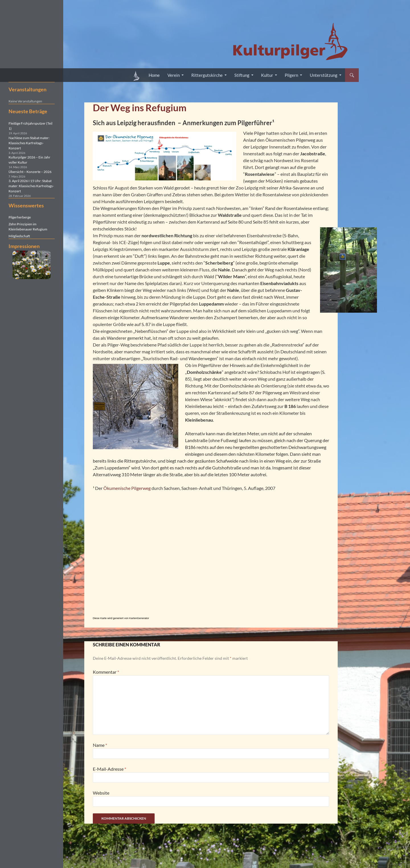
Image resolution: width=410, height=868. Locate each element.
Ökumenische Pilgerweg (127, 488)
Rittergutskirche (207, 75)
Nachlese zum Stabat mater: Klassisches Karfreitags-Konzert (29, 143)
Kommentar (106, 672)
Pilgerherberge (20, 217)
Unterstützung (324, 75)
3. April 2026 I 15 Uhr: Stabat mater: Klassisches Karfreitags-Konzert (31, 186)
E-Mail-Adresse (109, 769)
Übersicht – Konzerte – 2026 (30, 172)
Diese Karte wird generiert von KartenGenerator (121, 618)
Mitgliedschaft (19, 236)
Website (101, 793)
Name (100, 745)
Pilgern (291, 75)
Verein (174, 75)
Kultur (267, 75)
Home (154, 75)
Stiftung (242, 75)
